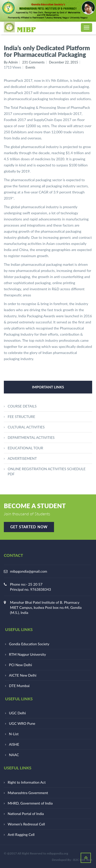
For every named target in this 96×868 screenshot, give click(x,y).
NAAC (14, 755)
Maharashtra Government (28, 793)
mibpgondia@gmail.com (29, 571)
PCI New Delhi (20, 665)
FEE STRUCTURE (21, 417)
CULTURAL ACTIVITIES (26, 427)
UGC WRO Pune (22, 723)
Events (30, 67)
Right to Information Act (27, 782)
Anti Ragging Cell (21, 834)
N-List (14, 734)
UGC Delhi (17, 713)
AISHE (14, 744)
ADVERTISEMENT (22, 458)
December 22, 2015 (63, 62)
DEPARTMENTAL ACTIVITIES (31, 437)
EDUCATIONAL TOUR (25, 448)
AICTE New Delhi (23, 675)
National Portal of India (26, 814)
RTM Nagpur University (27, 654)
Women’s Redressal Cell (26, 824)
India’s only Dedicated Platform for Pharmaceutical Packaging (47, 51)
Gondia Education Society (29, 644)
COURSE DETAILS (22, 406)
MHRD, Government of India (30, 803)
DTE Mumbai (19, 686)
